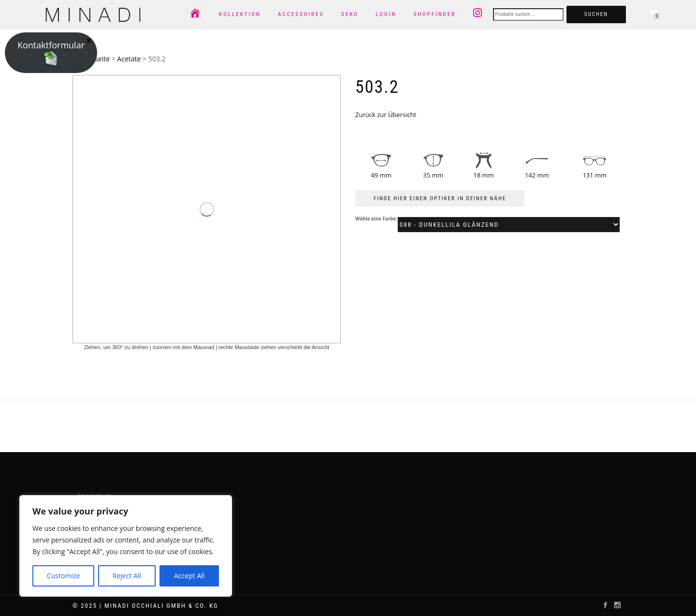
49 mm (381, 175)
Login (386, 14)
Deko (350, 14)
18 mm (483, 175)
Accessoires (301, 14)
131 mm (594, 175)
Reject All (127, 576)
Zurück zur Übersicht (386, 115)
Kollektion (240, 14)
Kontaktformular (51, 53)
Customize (63, 576)
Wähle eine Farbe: (376, 219)
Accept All (189, 576)
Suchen (596, 14)
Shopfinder (435, 14)
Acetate (129, 59)
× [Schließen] (89, 40)
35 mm (433, 175)
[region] (126, 546)
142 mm (537, 175)
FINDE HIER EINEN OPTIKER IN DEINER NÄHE (440, 198)
